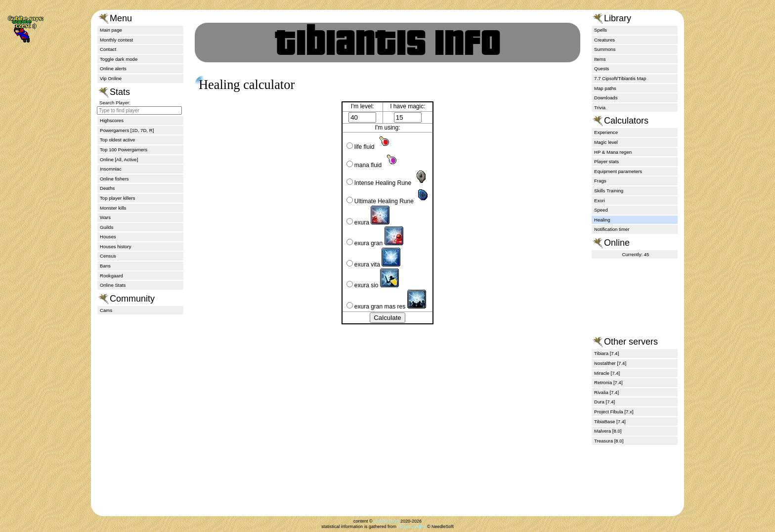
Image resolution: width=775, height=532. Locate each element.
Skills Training (609, 191)
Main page (111, 30)
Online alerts (113, 68)
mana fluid (373, 165)
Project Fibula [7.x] (614, 412)
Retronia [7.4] (608, 382)
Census (108, 256)
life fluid (369, 147)
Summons (605, 49)
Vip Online (111, 78)
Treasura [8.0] (609, 441)
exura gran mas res (386, 307)
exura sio (373, 285)
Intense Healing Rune (388, 183)
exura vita (373, 265)
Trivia (600, 108)
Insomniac (111, 169)
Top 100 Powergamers (124, 150)
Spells (601, 30)
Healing (602, 220)
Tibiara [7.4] (606, 353)
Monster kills (113, 208)
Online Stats (113, 285)
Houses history (115, 246)
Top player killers (117, 198)
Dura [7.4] (604, 402)
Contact (108, 49)
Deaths (107, 188)
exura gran (375, 243)
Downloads (606, 98)
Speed (601, 210)
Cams (106, 310)
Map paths (605, 88)
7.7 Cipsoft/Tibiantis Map (620, 78)
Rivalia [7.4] (606, 392)
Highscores (112, 120)
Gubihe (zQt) (387, 521)
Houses (108, 237)
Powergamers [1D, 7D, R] (127, 130)
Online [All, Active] (119, 159)
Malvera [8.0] (608, 431)
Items (600, 59)
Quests (602, 68)
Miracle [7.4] (607, 373)
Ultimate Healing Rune (389, 201)
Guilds (107, 227)
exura (368, 222)
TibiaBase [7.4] (610, 421)
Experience (606, 132)
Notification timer (612, 229)
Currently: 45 (636, 254)
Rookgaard (111, 276)
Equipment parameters (618, 171)
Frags (600, 181)
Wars (105, 217)
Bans (105, 266)
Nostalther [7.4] (610, 363)
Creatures (604, 40)
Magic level (606, 142)
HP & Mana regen (613, 152)
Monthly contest (116, 40)
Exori (600, 200)
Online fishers (114, 179)
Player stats (606, 161)
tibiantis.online (411, 527)
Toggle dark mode (119, 59)
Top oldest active (117, 140)
